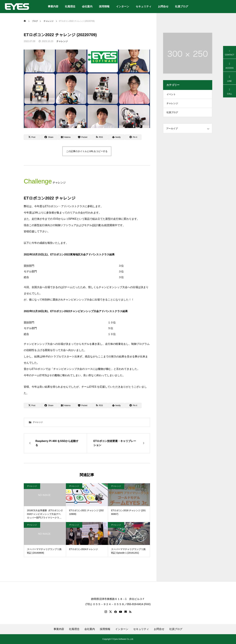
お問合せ (163, 6)
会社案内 (87, 6)
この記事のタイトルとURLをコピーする (87, 151)
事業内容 (53, 6)
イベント (171, 95)
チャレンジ (62, 41)
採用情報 (104, 6)
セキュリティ (144, 6)
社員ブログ (182, 6)
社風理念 (70, 6)
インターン (123, 6)
